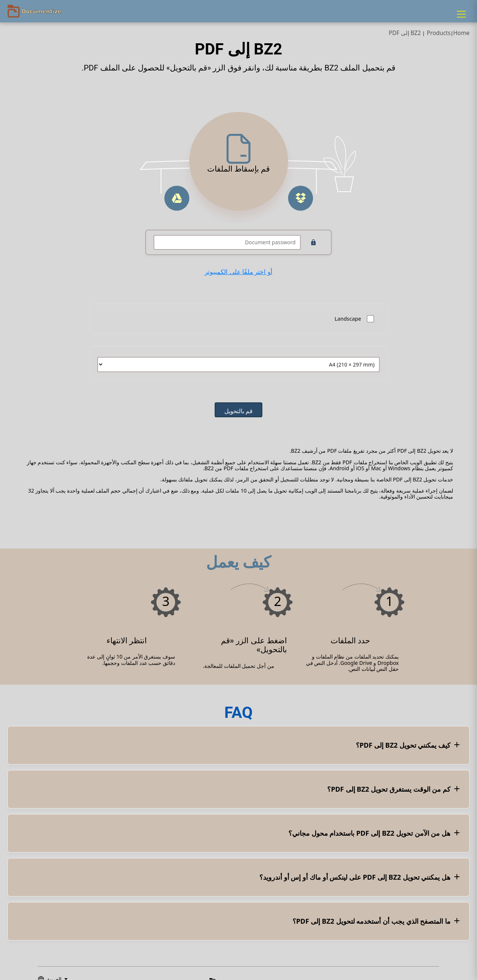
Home (461, 33)
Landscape (348, 319)
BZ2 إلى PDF (405, 33)
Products (439, 33)
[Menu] (461, 14)
